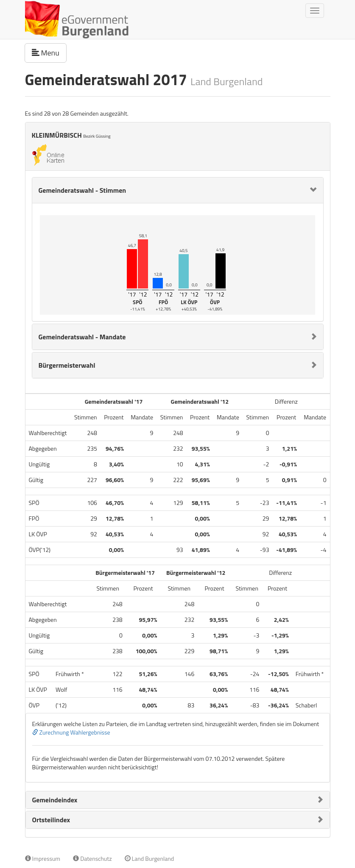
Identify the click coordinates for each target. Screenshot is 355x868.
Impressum (43, 858)
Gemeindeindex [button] (55, 800)
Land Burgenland (150, 858)
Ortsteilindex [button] (51, 820)
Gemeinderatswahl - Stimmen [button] (82, 190)
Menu (49, 53)
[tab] (178, 190)
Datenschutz (92, 858)
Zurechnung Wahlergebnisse (71, 732)
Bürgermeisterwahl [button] (67, 365)
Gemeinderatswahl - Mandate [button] (82, 337)
